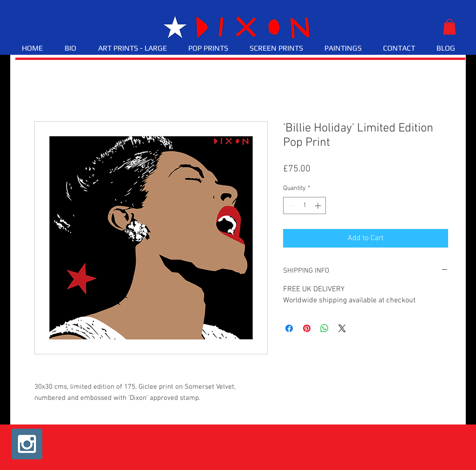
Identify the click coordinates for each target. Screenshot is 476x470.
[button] (450, 27)
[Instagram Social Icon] (27, 444)
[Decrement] (290, 206)
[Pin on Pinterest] (307, 328)
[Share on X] (342, 328)
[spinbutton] (304, 206)
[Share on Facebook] (289, 328)
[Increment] (319, 206)
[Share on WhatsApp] (324, 328)
